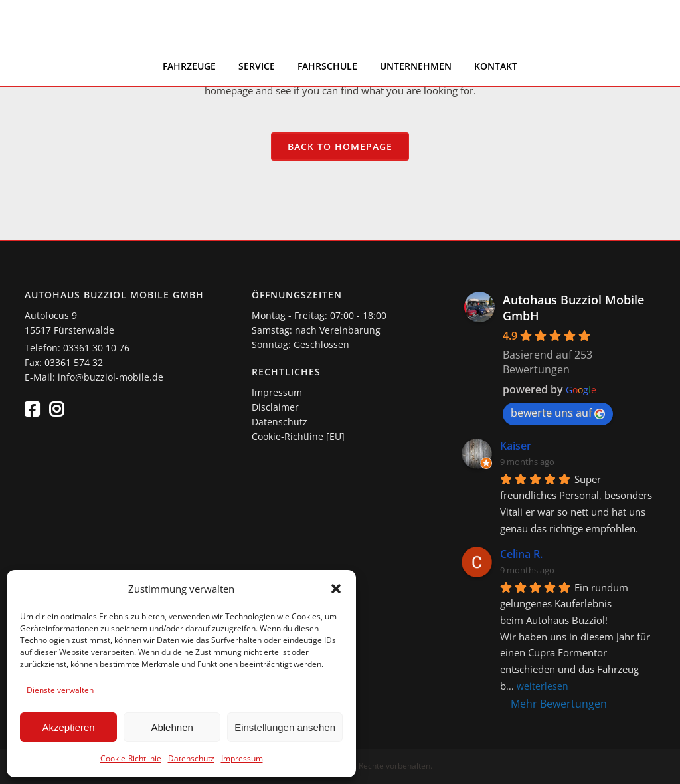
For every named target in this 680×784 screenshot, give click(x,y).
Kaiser (516, 446)
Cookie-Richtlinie (131, 758)
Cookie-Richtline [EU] (298, 436)
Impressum (242, 758)
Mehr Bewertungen (559, 704)
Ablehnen (172, 727)
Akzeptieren (68, 727)
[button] (336, 589)
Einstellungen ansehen (285, 727)
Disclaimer (275, 407)
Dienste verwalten (60, 690)
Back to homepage (340, 147)
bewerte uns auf (558, 413)
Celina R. (521, 554)
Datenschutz (191, 758)
